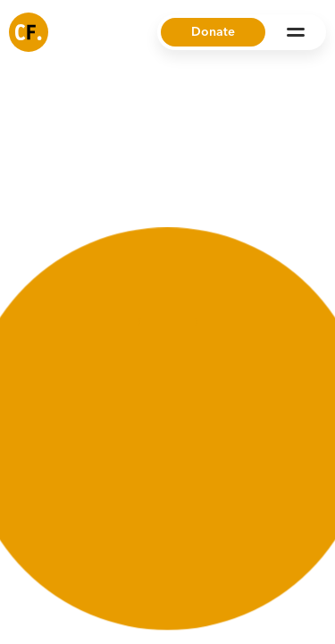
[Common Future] (29, 32)
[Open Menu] (296, 32)
